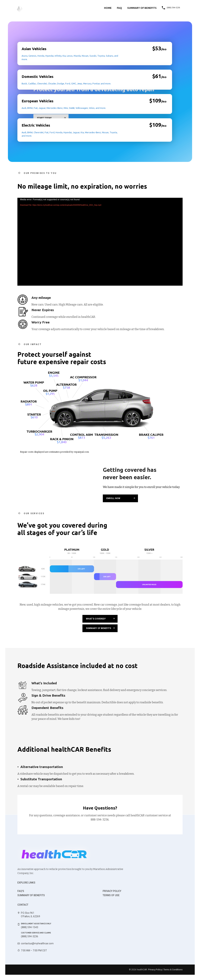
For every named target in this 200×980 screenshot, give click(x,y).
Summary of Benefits (142, 8)
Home (108, 8)
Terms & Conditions (173, 970)
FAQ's (21, 891)
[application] (100, 242)
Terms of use (111, 895)
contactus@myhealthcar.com (37, 943)
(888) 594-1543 (30, 927)
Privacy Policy (112, 891)
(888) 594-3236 (30, 936)
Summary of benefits (31, 895)
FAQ (119, 8)
